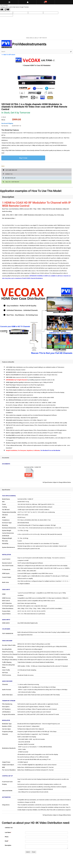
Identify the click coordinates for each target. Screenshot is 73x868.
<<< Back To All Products (8, 55)
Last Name (8, 832)
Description (8, 845)
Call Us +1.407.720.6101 (11, 182)
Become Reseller (9, 178)
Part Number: (5, 126)
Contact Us (8, 174)
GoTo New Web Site (10, 170)
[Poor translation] (7, 10)
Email (7, 841)
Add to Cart (2, 166)
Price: (3, 120)
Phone (7, 837)
